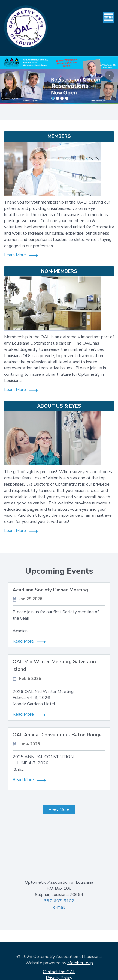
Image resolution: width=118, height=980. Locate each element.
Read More (23, 641)
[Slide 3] (67, 98)
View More (59, 809)
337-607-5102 (59, 901)
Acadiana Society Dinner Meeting (50, 590)
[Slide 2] (62, 98)
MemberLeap (80, 963)
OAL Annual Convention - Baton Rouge (57, 735)
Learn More (15, 255)
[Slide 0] (53, 98)
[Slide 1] (58, 98)
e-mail (59, 907)
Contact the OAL (59, 972)
